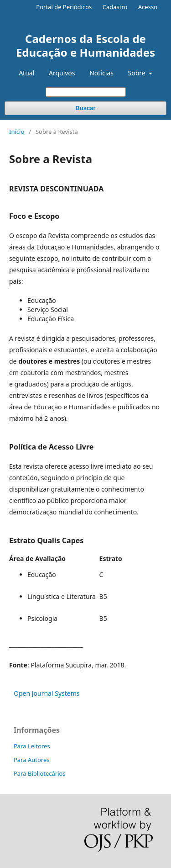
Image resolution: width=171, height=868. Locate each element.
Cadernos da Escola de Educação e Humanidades (85, 45)
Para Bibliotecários (40, 773)
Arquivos (62, 73)
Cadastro (115, 7)
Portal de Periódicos (64, 7)
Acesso (148, 7)
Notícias (101, 73)
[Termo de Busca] (86, 92)
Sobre (138, 73)
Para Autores (32, 760)
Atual (26, 73)
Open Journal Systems (47, 693)
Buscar (85, 108)
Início (17, 132)
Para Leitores (32, 746)
